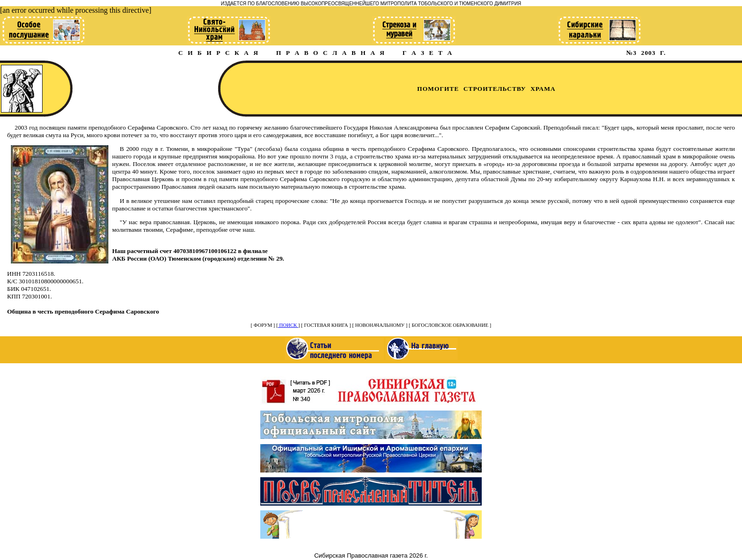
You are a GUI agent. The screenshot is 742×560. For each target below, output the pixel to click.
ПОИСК (288, 325)
